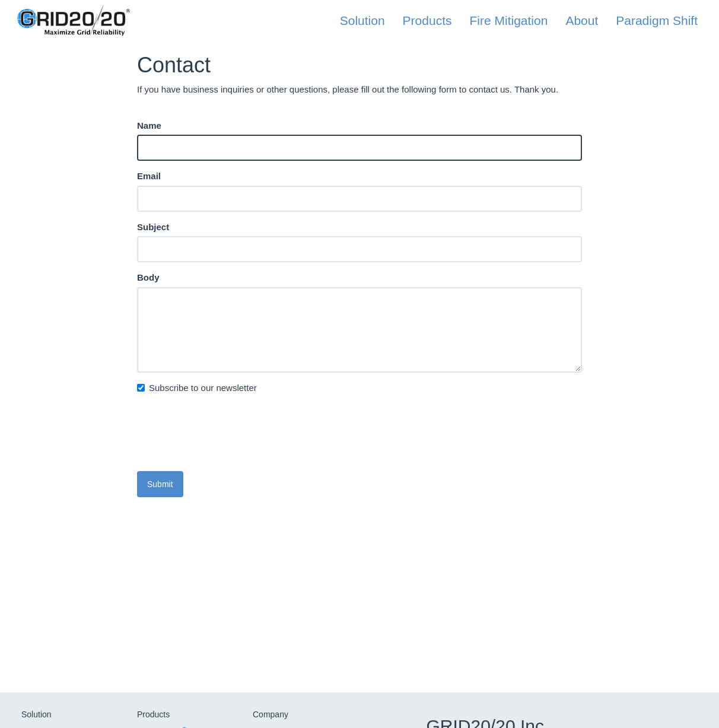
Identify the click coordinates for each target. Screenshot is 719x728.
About (582, 20)
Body (148, 277)
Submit (160, 484)
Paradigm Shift (657, 20)
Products (427, 20)
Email (149, 176)
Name (149, 125)
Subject (153, 227)
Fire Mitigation (508, 20)
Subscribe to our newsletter (197, 388)
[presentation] (227, 439)
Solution (362, 20)
